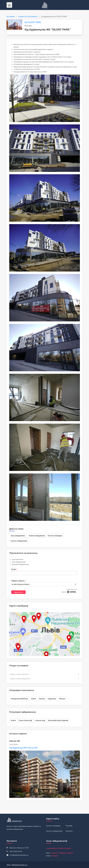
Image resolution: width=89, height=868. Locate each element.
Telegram (62, 853)
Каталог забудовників (19, 541)
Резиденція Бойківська (19, 699)
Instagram (69, 853)
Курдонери (52, 699)
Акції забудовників (18, 536)
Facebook (54, 853)
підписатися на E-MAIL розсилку (59, 848)
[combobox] (45, 674)
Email (14, 569)
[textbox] (45, 674)
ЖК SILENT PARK (33, 22)
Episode (42, 699)
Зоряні (33, 699)
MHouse (62, 699)
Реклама (69, 826)
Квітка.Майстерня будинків (58, 720)
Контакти (69, 831)
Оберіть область (19, 581)
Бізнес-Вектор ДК (26, 720)
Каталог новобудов (55, 536)
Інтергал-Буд (40, 720)
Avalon (13, 720)
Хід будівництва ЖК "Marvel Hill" (24, 748)
